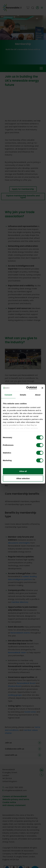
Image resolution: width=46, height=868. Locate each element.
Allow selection (23, 478)
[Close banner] (42, 388)
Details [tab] (23, 395)
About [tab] (38, 395)
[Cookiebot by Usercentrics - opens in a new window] (27, 388)
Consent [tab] (8, 395)
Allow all (23, 471)
